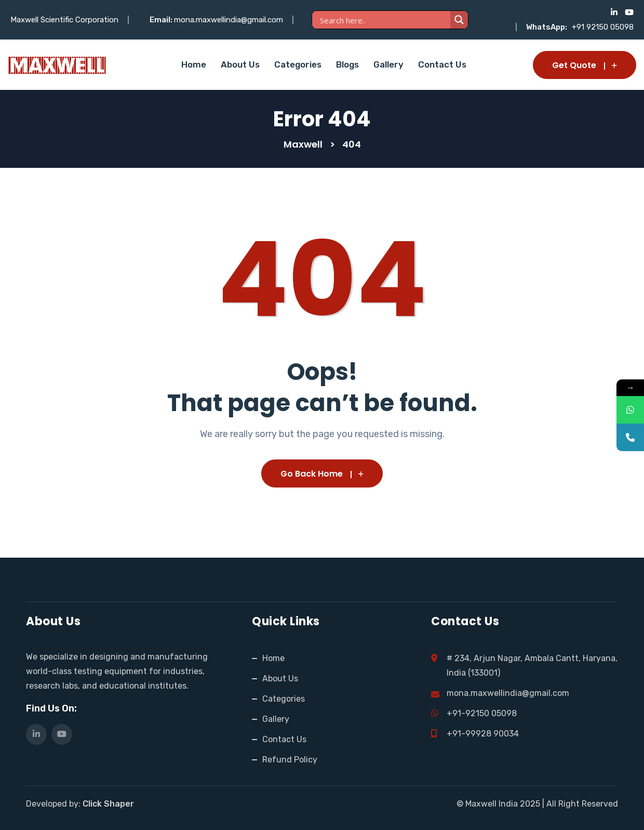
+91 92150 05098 (603, 27)
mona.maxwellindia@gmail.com (229, 20)
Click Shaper (108, 804)
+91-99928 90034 (483, 734)
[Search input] (384, 20)
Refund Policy (290, 760)
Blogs (347, 64)
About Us (240, 64)
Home (194, 64)
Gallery (388, 64)
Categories (298, 64)
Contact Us (442, 64)
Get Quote (585, 65)
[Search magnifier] (459, 20)
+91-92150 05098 (482, 713)
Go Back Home (322, 474)
